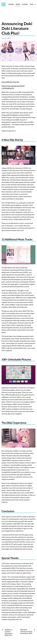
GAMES (11, 4)
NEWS (18, 4)
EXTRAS (25, 4)
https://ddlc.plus (7, 82)
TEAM (32, 4)
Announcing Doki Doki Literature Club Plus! (17, 28)
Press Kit (16, 82)
